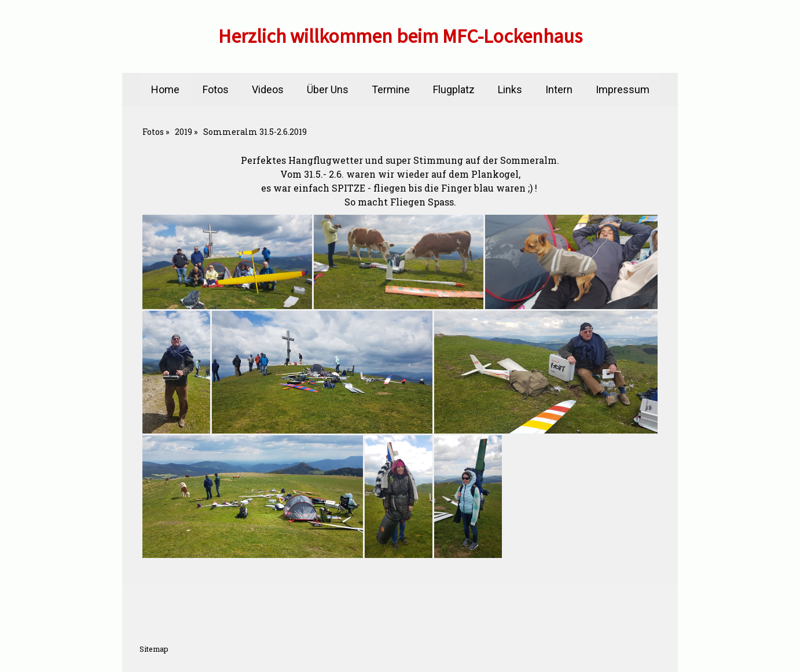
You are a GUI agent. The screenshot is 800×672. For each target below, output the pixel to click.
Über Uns (328, 89)
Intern (559, 89)
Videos (268, 89)
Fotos (216, 89)
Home (165, 89)
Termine (391, 89)
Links (510, 89)
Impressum (623, 89)
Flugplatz (454, 89)
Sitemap (154, 649)
